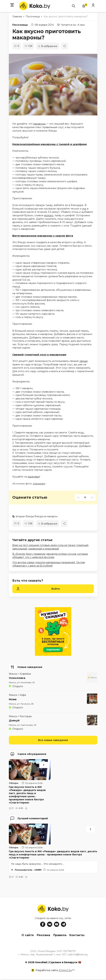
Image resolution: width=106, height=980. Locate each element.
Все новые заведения (53, 740)
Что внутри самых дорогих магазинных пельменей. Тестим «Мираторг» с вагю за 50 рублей (49, 564)
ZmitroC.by (65, 971)
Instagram (39, 484)
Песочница (20, 25)
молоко (49, 215)
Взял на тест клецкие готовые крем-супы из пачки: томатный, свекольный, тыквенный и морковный (51, 547)
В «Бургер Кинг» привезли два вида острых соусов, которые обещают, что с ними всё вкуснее (50, 556)
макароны (39, 124)
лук (84, 209)
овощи (84, 361)
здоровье (34, 477)
